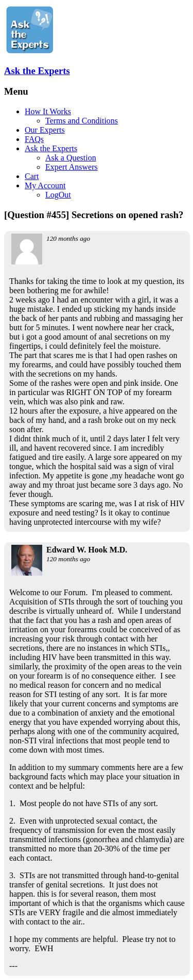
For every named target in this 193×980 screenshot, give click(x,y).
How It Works (48, 111)
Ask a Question (71, 158)
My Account (45, 185)
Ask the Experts (37, 71)
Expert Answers (72, 167)
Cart (32, 176)
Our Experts (45, 130)
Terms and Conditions (82, 121)
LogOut (58, 195)
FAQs (34, 139)
